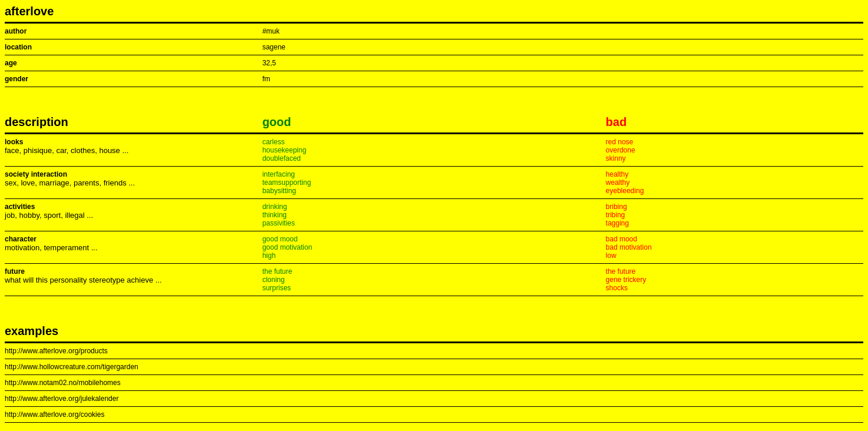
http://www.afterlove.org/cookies (54, 415)
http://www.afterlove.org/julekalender (62, 399)
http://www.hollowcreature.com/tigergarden (72, 367)
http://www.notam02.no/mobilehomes (63, 383)
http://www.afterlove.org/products (56, 351)
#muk (271, 31)
